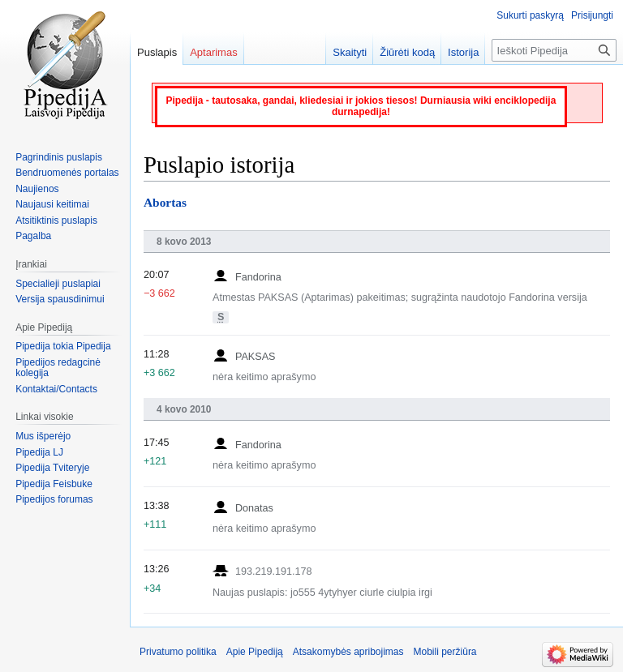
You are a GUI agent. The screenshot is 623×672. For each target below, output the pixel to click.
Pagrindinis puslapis (59, 157)
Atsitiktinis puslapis (56, 220)
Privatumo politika (178, 652)
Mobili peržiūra (445, 652)
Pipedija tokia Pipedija (63, 346)
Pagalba (33, 236)
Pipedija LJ (39, 452)
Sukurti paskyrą (530, 15)
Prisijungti (592, 15)
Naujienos (37, 189)
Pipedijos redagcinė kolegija (58, 368)
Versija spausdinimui (60, 299)
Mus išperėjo (43, 436)
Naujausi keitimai (52, 204)
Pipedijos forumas (54, 499)
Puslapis (157, 52)
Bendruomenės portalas (67, 173)
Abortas (165, 202)
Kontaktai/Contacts (56, 389)
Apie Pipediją (255, 652)
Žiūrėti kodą (407, 52)
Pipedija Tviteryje (52, 468)
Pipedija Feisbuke (54, 484)
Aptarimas (214, 52)
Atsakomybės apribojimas (348, 652)
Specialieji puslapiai (58, 284)
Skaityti (350, 52)
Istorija (463, 52)
